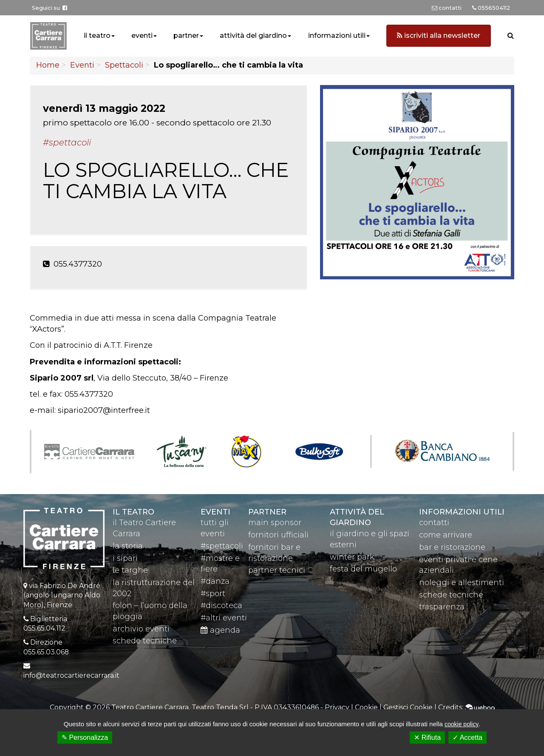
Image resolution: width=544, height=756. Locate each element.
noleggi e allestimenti (462, 583)
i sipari (125, 558)
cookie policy (462, 724)
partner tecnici (277, 570)
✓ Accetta (467, 738)
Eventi (82, 65)
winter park (352, 557)
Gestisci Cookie (408, 707)
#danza (215, 581)
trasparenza (442, 607)
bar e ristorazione (452, 547)
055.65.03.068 (46, 652)
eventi (142, 36)
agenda (220, 630)
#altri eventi (224, 618)
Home (48, 65)
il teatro (97, 36)
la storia (128, 546)
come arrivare (446, 535)
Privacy (337, 707)
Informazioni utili (462, 512)
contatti (434, 523)
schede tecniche (145, 641)
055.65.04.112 (44, 628)
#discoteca (221, 605)
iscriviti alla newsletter (439, 36)
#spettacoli (222, 546)
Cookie (366, 707)
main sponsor (275, 523)
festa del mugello (363, 569)
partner (186, 36)
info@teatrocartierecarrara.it (71, 675)
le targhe (130, 570)
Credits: (466, 707)
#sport (213, 594)
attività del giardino (253, 36)
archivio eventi (141, 629)
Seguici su (50, 8)
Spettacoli (124, 65)
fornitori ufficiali (278, 535)
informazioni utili (337, 36)
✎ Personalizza (85, 738)
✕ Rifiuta (427, 738)
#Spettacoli (67, 142)
